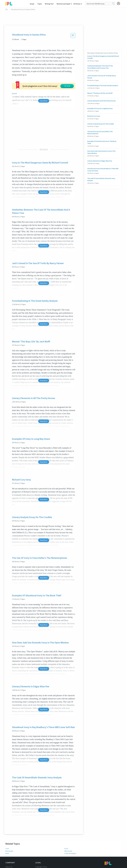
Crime (7, 827)
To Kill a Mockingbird (70, 832)
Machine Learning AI (64, 4)
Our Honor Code (41, 850)
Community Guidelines (44, 848)
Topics (41, 4)
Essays (33, 4)
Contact (8, 848)
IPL (7, 9)
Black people (9, 829)
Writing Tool (50, 4)
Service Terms (40, 856)
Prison (66, 827)
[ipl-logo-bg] (10, 3)
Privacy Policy (40, 853)
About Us (9, 845)
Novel (7, 832)
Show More (44, 79)
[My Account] (119, 3)
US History (77, 4)
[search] (114, 4)
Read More (44, 170)
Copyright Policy (41, 845)
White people (68, 829)
